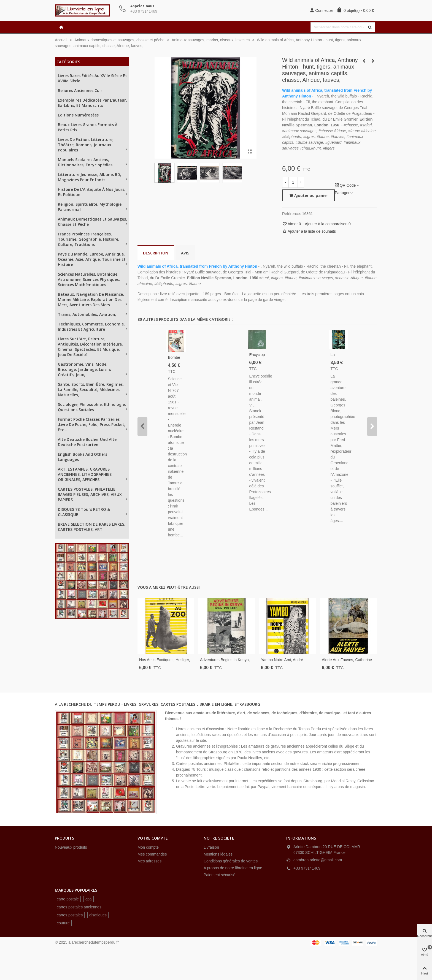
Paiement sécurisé (219, 875)
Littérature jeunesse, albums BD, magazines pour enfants (90, 177)
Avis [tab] (185, 253)
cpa (89, 899)
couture (63, 923)
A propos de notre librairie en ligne (233, 868)
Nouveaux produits (71, 847)
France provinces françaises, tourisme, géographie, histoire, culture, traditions (89, 239)
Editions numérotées (78, 115)
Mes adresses (149, 861)
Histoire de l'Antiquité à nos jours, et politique (92, 192)
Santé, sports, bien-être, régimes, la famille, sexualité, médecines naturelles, (91, 389)
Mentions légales (218, 854)
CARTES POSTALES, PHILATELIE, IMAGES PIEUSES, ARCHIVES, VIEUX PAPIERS (90, 494)
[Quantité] (293, 182)
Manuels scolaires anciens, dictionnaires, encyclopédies (85, 162)
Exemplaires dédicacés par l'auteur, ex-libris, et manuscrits (92, 103)
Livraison (211, 847)
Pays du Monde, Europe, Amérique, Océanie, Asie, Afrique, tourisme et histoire (92, 259)
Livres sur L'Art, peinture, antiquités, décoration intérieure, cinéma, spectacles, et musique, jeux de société (90, 347)
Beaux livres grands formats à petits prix (88, 127)
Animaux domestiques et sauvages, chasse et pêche (92, 222)
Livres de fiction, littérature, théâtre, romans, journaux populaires (86, 145)
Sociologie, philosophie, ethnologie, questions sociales (92, 407)
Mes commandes (152, 854)
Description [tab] (156, 253)
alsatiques (98, 915)
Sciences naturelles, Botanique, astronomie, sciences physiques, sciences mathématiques (89, 279)
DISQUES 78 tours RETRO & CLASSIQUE (84, 512)
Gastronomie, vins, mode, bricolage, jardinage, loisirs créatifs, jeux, (84, 369)
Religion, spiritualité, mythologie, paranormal (90, 207)
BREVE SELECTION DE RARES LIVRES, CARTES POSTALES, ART (92, 527)
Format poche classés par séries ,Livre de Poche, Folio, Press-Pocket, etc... (92, 424)
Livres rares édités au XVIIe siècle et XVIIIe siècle (92, 78)
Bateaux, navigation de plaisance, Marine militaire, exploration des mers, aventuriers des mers (91, 299)
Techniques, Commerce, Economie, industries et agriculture (91, 327)
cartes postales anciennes (79, 907)
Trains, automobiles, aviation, (87, 314)
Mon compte (148, 847)
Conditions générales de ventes (231, 861)
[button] (142, 427)
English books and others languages (83, 457)
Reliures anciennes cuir (80, 90)
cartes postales (70, 915)
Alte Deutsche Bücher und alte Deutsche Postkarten (87, 442)
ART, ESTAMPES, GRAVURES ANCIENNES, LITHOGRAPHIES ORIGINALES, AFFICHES (85, 474)
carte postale (68, 899)
